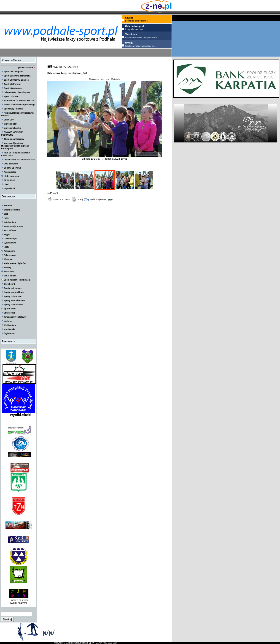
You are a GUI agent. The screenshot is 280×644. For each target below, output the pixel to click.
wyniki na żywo (18, 603)
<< (102, 79)
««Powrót (53, 193)
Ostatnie (116, 79)
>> (107, 79)
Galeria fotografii (64, 66)
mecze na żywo (19, 600)
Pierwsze (94, 79)
